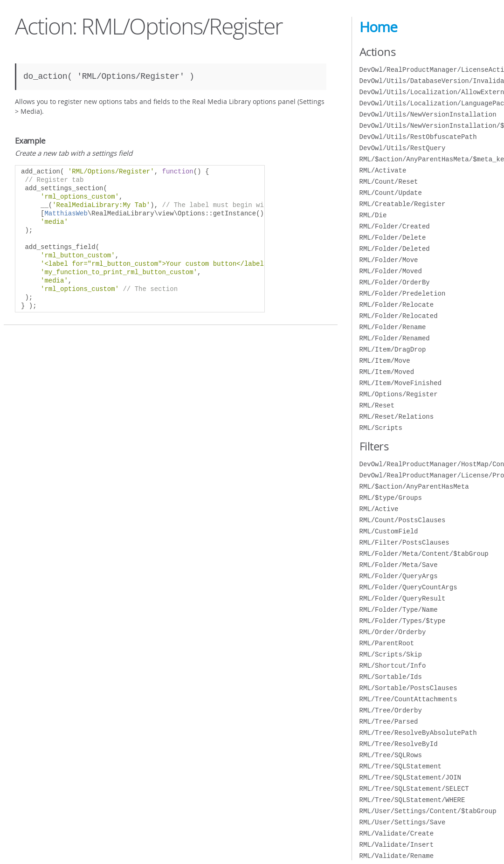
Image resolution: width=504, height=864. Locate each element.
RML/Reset (377, 405)
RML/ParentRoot (387, 643)
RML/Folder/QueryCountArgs (408, 587)
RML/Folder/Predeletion (403, 294)
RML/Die (373, 215)
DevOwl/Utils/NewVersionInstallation (428, 114)
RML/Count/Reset (389, 182)
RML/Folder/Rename (393, 327)
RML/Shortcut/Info (393, 666)
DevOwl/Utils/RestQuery (403, 148)
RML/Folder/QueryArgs (399, 576)
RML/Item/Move (385, 361)
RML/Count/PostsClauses (403, 520)
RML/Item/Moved (387, 372)
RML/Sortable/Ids (391, 677)
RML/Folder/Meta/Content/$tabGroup (424, 554)
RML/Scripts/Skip (391, 654)
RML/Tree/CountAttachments (408, 699)
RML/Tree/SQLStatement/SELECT (414, 789)
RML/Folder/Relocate (397, 305)
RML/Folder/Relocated (399, 316)
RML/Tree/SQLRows (391, 755)
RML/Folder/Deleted (395, 249)
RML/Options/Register (399, 394)
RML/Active (379, 509)
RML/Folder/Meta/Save (399, 565)
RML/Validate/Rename (397, 856)
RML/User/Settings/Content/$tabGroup (428, 811)
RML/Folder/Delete (393, 238)
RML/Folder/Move (389, 260)
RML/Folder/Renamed (395, 338)
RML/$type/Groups (391, 498)
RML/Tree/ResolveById (399, 744)
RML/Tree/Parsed (389, 722)
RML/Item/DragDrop (393, 349)
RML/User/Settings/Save (403, 822)
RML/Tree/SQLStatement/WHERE (412, 800)
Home (378, 27)
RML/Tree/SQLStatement (400, 766)
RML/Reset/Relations (397, 417)
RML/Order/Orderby (393, 632)
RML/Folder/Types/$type (403, 621)
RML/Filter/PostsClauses (404, 543)
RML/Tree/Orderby (391, 710)
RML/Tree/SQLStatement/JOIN (410, 778)
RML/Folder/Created (395, 226)
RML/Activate (383, 170)
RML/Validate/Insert (397, 845)
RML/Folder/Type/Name (399, 610)
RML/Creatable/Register (403, 204)
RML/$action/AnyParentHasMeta (414, 487)
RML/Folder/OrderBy (395, 282)
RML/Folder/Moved (391, 271)
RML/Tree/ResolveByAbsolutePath (418, 733)
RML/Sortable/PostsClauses (408, 688)
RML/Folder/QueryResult (403, 598)
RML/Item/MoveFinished (400, 383)
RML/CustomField (389, 531)
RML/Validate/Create (397, 833)
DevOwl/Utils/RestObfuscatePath (418, 137)
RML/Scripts (381, 428)
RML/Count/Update (391, 193)
